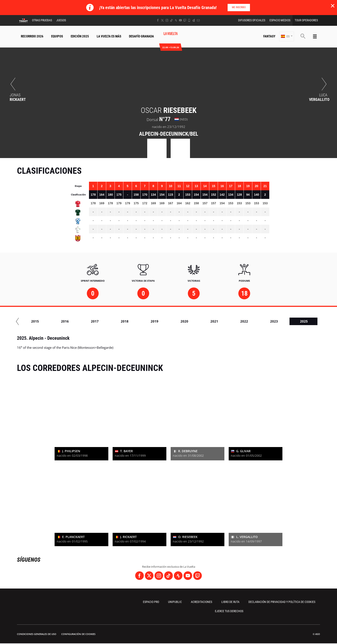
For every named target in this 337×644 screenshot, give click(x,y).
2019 (237, 321)
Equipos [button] (57, 36)
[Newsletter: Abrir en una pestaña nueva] (198, 20)
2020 (267, 321)
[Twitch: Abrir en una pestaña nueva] (185, 20)
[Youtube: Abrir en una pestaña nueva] (180, 20)
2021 (297, 321)
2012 (28, 321)
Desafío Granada (141, 36)
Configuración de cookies (78, 634)
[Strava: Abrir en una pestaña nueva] (176, 20)
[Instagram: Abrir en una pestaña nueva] (167, 20)
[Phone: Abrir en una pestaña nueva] (189, 20)
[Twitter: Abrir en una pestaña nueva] (162, 20)
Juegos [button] (61, 20)
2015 (118, 321)
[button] (287, 36)
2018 (208, 321)
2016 (148, 321)
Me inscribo (239, 7)
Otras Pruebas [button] (42, 20)
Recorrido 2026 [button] (32, 36)
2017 (178, 321)
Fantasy (269, 36)
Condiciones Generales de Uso (37, 634)
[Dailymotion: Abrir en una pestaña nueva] (194, 20)
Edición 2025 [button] (80, 36)
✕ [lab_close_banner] (333, 6)
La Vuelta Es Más (109, 36)
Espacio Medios (280, 20)
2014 (88, 321)
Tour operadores (306, 20)
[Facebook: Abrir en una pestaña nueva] (158, 20)
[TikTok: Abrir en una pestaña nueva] (171, 20)
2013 (58, 321)
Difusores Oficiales (252, 20)
